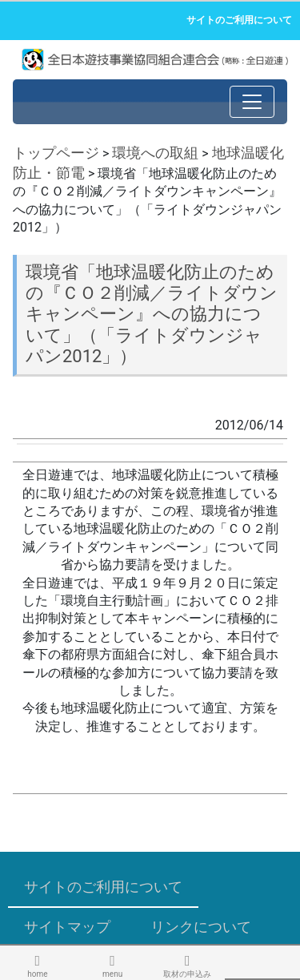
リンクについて (201, 927)
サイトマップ (67, 927)
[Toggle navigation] (252, 102)
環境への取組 (155, 153)
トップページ (56, 153)
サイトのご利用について (239, 20)
